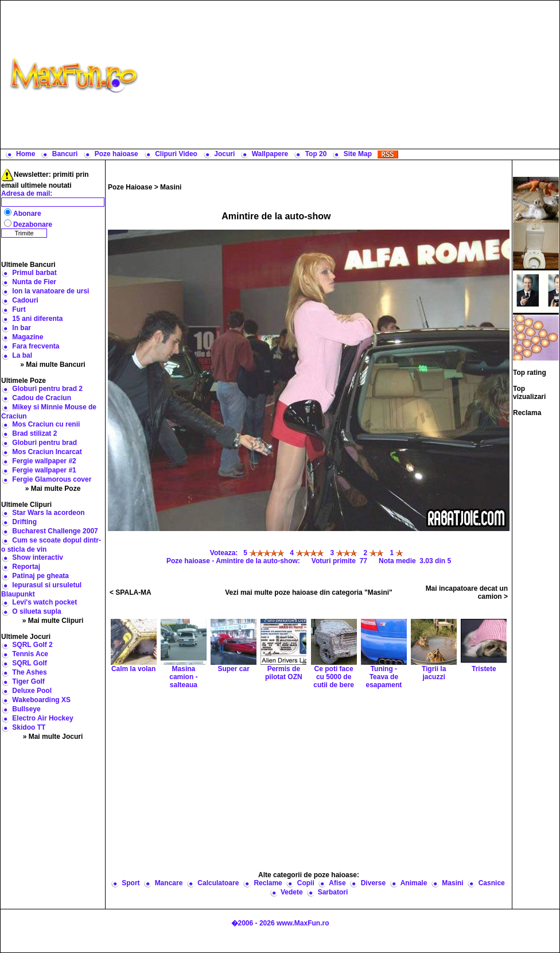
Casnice (492, 883)
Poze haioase (116, 154)
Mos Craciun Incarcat (47, 452)
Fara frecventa (36, 346)
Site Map (358, 154)
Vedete (292, 892)
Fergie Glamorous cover (52, 479)
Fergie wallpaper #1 (44, 470)
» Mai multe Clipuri (53, 621)
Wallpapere (270, 154)
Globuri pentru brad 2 (47, 389)
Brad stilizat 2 (34, 433)
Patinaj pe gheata (40, 576)
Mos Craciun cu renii (46, 424)
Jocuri (224, 154)
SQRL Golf (29, 663)
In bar (22, 328)
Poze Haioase (130, 187)
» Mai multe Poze (53, 489)
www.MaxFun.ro (303, 923)
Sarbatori (333, 892)
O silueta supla (36, 611)
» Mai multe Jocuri (53, 737)
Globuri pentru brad (44, 443)
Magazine (28, 337)
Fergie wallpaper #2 (44, 461)
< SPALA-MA (131, 592)
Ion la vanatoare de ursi (50, 291)
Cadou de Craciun (42, 398)
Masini (171, 187)
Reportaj (26, 567)
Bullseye (26, 709)
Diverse (373, 883)
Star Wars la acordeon (48, 513)
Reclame (268, 883)
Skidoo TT (29, 727)
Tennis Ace (30, 654)
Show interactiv (38, 557)
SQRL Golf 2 (32, 645)
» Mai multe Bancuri (52, 365)
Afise (337, 883)
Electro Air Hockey (42, 718)
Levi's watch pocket (44, 602)
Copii (306, 883)
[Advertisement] (351, 75)
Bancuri (65, 154)
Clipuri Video (176, 154)
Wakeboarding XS (41, 700)
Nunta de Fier (34, 282)
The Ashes (29, 672)
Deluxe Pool (32, 691)
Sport (131, 883)
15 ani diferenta (37, 319)
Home (26, 154)
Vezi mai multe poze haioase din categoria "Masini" (308, 592)
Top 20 (316, 154)
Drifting (24, 522)
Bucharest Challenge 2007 (55, 531)
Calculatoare (218, 883)
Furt (19, 309)
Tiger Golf (28, 681)
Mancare (169, 883)
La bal (22, 355)
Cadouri (25, 300)
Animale (414, 883)
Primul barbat (34, 273)
